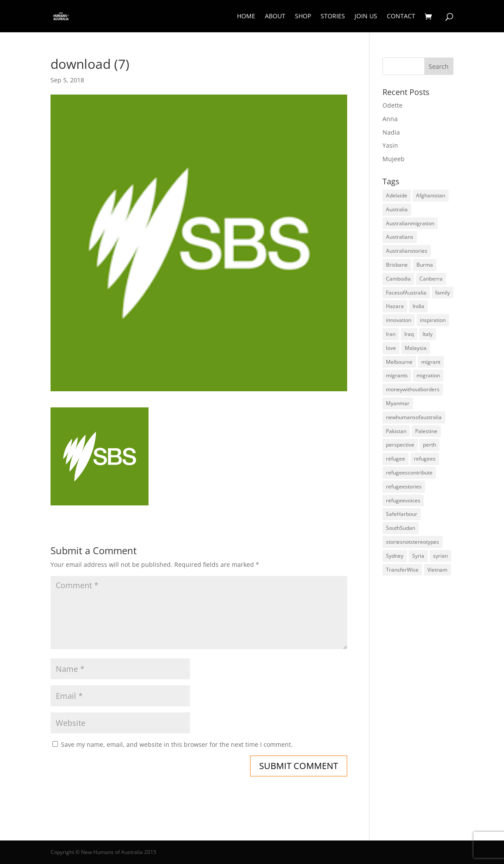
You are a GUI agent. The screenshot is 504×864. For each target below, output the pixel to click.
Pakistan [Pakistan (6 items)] (396, 431)
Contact (401, 17)
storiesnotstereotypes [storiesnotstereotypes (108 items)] (413, 542)
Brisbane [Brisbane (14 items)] (397, 265)
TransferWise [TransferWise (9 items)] (402, 570)
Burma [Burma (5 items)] (425, 265)
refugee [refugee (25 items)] (396, 459)
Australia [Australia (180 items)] (397, 209)
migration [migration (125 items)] (428, 375)
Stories (333, 17)
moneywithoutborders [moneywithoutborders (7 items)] (413, 389)
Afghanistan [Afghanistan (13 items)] (431, 195)
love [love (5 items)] (391, 348)
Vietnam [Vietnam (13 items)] (437, 570)
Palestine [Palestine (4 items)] (426, 431)
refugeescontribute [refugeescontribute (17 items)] (409, 473)
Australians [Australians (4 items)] (400, 237)
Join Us (366, 17)
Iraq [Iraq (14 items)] (409, 334)
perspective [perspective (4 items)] (400, 445)
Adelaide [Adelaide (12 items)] (397, 195)
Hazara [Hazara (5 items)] (395, 306)
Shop (303, 17)
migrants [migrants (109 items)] (397, 375)
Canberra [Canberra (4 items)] (431, 279)
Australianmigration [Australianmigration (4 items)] (410, 223)
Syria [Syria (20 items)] (418, 556)
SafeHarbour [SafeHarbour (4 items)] (402, 514)
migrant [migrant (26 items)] (431, 362)
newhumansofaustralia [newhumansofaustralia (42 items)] (414, 417)
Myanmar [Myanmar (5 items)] (398, 403)
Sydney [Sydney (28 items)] (395, 556)
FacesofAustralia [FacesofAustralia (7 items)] (406, 293)
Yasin (390, 145)
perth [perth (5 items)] (430, 445)
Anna (390, 119)
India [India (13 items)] (418, 306)
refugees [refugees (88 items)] (425, 459)
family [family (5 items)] (443, 293)
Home (246, 17)
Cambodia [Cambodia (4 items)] (398, 279)
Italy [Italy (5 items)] (428, 334)
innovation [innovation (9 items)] (399, 320)
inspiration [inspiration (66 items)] (433, 320)
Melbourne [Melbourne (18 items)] (399, 362)
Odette (392, 105)
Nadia (391, 132)
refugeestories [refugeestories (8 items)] (404, 486)
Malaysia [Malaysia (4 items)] (416, 348)
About (275, 17)
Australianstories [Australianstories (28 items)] (407, 251)
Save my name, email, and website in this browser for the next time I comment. (177, 744)
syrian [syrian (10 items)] (440, 556)
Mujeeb (394, 159)
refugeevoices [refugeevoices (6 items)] (403, 500)
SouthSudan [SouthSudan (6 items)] (401, 528)
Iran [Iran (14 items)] (391, 334)
